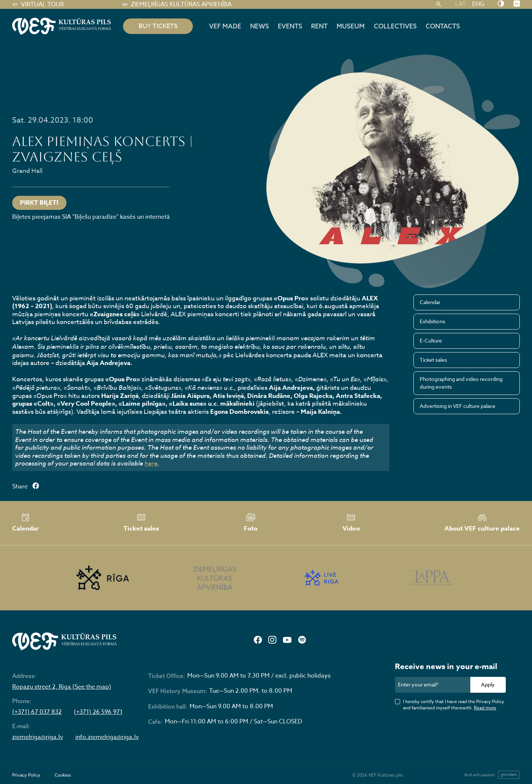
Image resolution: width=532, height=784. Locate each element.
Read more (485, 708)
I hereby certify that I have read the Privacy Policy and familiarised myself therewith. (454, 705)
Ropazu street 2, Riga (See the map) (62, 687)
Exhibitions (432, 321)
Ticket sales (433, 360)
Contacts (443, 26)
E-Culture (431, 340)
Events (290, 26)
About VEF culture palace (482, 523)
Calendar (430, 302)
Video (351, 523)
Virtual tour (38, 4)
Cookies (63, 775)
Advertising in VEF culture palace (458, 406)
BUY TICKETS (158, 26)
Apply (488, 684)
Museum (351, 26)
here (151, 463)
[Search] (439, 4)
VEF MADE (225, 26)
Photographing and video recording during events (461, 383)
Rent (319, 26)
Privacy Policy (26, 775)
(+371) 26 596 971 (98, 712)
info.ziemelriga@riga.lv (107, 737)
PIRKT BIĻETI (39, 203)
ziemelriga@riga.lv (38, 737)
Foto (251, 523)
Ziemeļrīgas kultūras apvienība (177, 4)
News (260, 26)
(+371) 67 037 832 (37, 712)
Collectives (395, 26)
